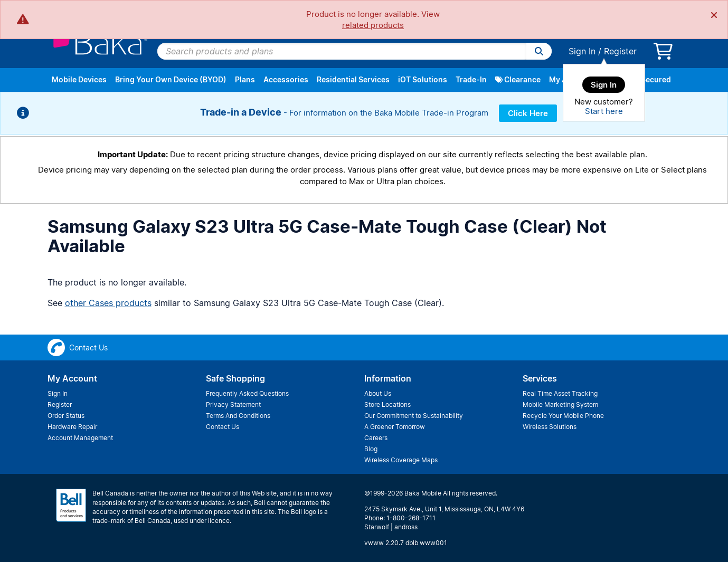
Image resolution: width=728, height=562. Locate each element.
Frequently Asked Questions (247, 393)
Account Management (80, 438)
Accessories (286, 79)
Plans (245, 79)
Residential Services (353, 79)
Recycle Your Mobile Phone (563, 416)
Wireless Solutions (550, 427)
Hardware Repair (72, 427)
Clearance (518, 79)
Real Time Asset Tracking (560, 393)
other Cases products (108, 303)
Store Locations (387, 404)
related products (373, 25)
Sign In (582, 51)
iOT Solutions (423, 79)
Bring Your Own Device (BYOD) (171, 79)
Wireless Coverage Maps (401, 460)
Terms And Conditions (238, 416)
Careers (376, 438)
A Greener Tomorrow (395, 427)
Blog (371, 449)
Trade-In (471, 79)
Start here (604, 111)
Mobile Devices (79, 79)
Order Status (66, 416)
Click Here (528, 113)
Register (620, 51)
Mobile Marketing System (560, 404)
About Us (378, 393)
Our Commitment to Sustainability (414, 416)
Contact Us (223, 427)
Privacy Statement (233, 404)
